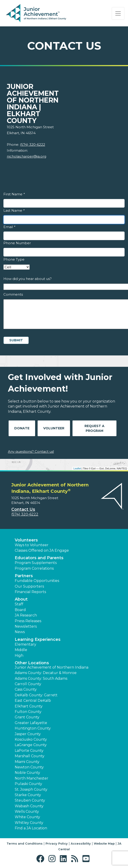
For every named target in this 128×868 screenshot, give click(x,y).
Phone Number (17, 243)
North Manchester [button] (31, 778)
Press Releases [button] (28, 621)
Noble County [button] (27, 773)
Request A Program (94, 428)
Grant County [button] (27, 717)
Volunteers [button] (26, 540)
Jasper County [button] (28, 734)
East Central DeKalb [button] (33, 701)
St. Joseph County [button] (31, 789)
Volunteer (54, 428)
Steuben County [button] (30, 800)
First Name (14, 194)
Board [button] (20, 610)
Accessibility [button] (81, 843)
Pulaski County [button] (28, 784)
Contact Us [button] (23, 509)
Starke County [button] (28, 795)
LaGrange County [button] (31, 745)
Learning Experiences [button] (38, 639)
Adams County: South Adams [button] (41, 678)
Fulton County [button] (28, 712)
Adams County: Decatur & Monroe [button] (46, 673)
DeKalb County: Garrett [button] (36, 695)
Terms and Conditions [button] (25, 843)
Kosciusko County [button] (31, 739)
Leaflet (77, 468)
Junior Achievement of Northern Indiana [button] (52, 667)
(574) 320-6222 (33, 145)
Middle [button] (21, 650)
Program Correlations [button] (34, 568)
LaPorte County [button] (29, 751)
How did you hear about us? (28, 279)
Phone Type (14, 259)
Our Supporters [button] (29, 586)
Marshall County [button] (30, 756)
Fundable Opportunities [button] (37, 581)
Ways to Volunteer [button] (32, 545)
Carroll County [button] (28, 684)
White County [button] (27, 817)
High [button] (19, 655)
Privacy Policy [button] (57, 843)
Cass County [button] (26, 689)
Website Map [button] (104, 843)
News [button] (20, 632)
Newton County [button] (29, 767)
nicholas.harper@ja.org (27, 156)
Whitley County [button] (29, 823)
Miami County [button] (27, 762)
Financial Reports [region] (30, 592)
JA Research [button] (26, 615)
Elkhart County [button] (29, 706)
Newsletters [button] (26, 626)
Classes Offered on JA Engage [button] (42, 550)
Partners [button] (24, 576)
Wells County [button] (27, 811)
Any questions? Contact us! (31, 452)
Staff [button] (19, 604)
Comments (13, 294)
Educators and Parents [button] (39, 558)
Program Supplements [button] (36, 563)
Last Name (14, 210)
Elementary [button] (25, 644)
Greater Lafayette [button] (31, 723)
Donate (22, 428)
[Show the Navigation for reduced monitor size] (118, 13)
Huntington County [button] (33, 728)
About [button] (21, 599)
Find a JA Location (31, 828)
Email (9, 227)
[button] (41, 859)
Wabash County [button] (29, 806)
